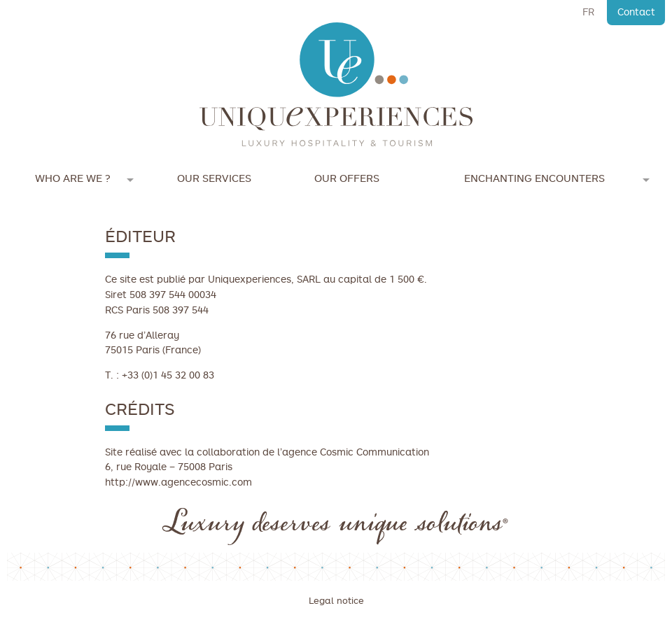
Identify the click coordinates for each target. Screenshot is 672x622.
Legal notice (336, 601)
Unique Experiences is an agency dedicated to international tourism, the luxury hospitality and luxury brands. (336, 85)
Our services (214, 178)
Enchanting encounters (534, 178)
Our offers (347, 178)
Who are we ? (73, 178)
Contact (636, 12)
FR (588, 12)
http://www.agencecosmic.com (178, 482)
